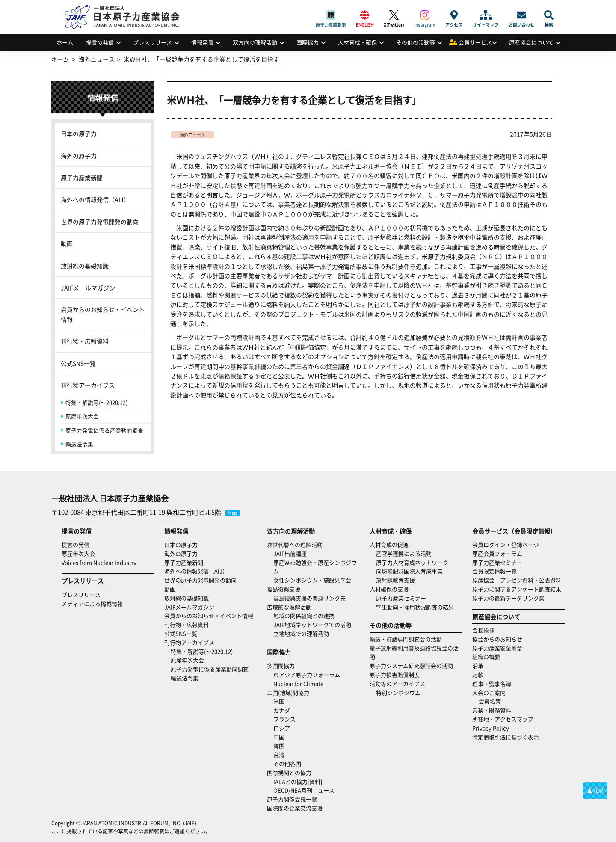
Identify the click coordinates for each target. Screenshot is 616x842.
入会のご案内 (489, 692)
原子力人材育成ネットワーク (412, 562)
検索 (549, 15)
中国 (279, 737)
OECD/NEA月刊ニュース (304, 790)
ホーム (65, 42)
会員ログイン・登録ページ (506, 544)
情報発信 (202, 42)
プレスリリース (153, 42)
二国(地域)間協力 (288, 692)
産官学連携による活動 (404, 553)
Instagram (425, 15)
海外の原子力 (79, 156)
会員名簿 (490, 701)
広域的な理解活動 (289, 607)
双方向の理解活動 (255, 42)
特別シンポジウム (398, 692)
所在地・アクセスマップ (503, 719)
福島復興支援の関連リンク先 (309, 598)
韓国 (279, 746)
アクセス (454, 15)
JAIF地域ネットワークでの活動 (312, 624)
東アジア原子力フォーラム (307, 674)
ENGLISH (365, 15)
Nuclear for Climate (298, 683)
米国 (279, 701)
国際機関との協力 (289, 772)
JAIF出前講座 (290, 553)
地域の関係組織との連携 (304, 615)
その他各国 (287, 763)
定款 (478, 674)
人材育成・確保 (357, 42)
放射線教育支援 (395, 580)
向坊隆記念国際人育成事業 (409, 571)
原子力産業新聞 (331, 15)
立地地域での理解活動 (301, 633)
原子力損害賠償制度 (395, 674)
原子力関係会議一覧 (292, 799)
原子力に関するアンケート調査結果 (517, 589)
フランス (284, 719)
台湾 (279, 755)
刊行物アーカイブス (88, 385)
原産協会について (531, 42)
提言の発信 (100, 42)
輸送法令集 (79, 444)
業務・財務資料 (492, 710)
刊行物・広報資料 (85, 341)
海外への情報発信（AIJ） (95, 199)
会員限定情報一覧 (495, 571)
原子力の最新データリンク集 (508, 598)
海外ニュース (192, 135)
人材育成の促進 (389, 544)
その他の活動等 (416, 42)
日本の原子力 (79, 133)
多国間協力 (281, 666)
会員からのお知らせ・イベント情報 (103, 314)
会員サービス (475, 42)
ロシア (282, 728)
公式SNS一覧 (78, 363)
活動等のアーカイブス (397, 683)
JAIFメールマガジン (88, 288)
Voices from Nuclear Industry (99, 562)
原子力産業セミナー (401, 598)
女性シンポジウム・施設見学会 (312, 580)
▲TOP (595, 790)
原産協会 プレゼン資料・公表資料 (517, 580)
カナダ (282, 710)
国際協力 (308, 42)
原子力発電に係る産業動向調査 (104, 430)
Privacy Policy (491, 728)
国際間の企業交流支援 (295, 808)
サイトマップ (486, 15)
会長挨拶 (483, 630)
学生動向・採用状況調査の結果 (418, 607)
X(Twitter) (394, 15)
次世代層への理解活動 (295, 544)
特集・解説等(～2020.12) (96, 402)
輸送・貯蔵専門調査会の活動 (406, 639)
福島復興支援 (284, 589)
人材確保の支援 (389, 589)
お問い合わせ (521, 15)
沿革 (478, 666)
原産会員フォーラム (497, 553)
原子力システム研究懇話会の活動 (411, 666)
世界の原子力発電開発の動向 (100, 222)
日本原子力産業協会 (126, 7)
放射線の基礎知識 (85, 266)
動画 (67, 243)
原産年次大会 (82, 416)
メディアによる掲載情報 (92, 603)
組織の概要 (486, 657)
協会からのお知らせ (497, 639)
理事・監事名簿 (492, 683)
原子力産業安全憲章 (497, 648)
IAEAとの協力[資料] (298, 781)
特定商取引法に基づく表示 (506, 737)
